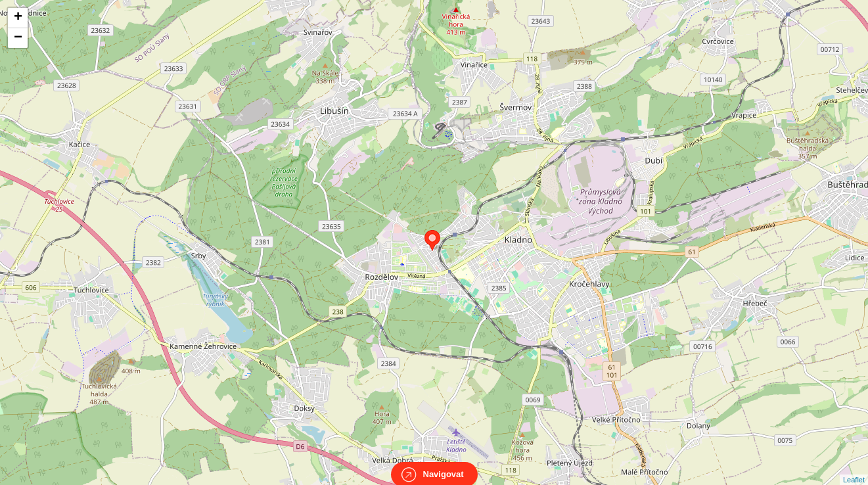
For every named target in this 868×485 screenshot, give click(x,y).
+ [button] (18, 18)
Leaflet (854, 468)
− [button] (18, 38)
